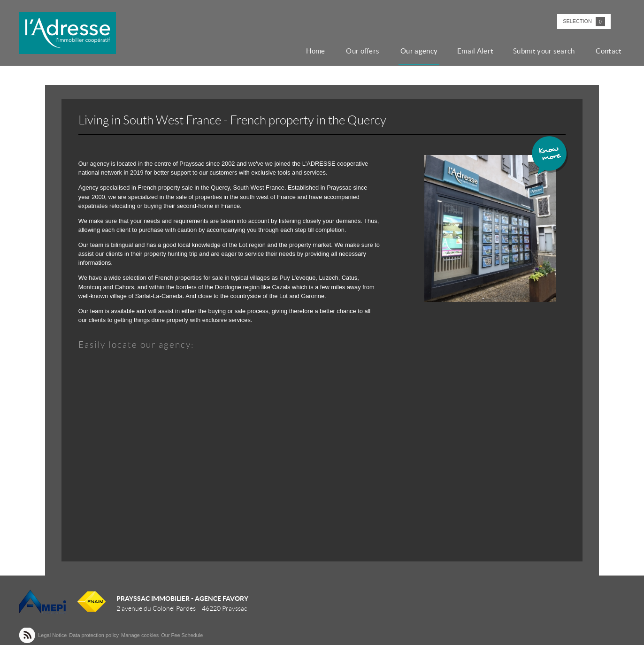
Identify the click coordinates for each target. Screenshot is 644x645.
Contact (611, 51)
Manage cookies (140, 635)
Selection (584, 22)
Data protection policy (94, 635)
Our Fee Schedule (183, 635)
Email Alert (481, 51)
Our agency (426, 51)
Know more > (551, 156)
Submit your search (548, 51)
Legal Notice (52, 635)
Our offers (372, 51)
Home (326, 51)
